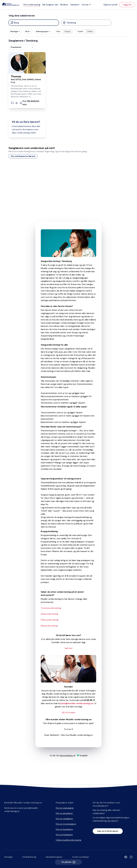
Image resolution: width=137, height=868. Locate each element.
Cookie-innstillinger (81, 857)
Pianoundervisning (50, 620)
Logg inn (127, 5)
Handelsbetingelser (54, 857)
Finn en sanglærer (64, 819)
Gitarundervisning (49, 614)
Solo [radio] (58, 31)
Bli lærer (64, 5)
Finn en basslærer (64, 829)
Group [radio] (67, 31)
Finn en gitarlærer (64, 813)
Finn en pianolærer (65, 808)
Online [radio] (90, 31)
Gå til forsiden (68, 712)
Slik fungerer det (50, 5)
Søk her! (68, 648)
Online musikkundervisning (68, 840)
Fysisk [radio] (80, 31)
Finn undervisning (32, 5)
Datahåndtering (29, 857)
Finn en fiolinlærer (64, 835)
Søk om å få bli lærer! (108, 831)
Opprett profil (110, 5)
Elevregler (8, 857)
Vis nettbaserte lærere (23, 156)
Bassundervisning (49, 626)
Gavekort (75, 5)
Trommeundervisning (51, 608)
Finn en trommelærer (66, 824)
